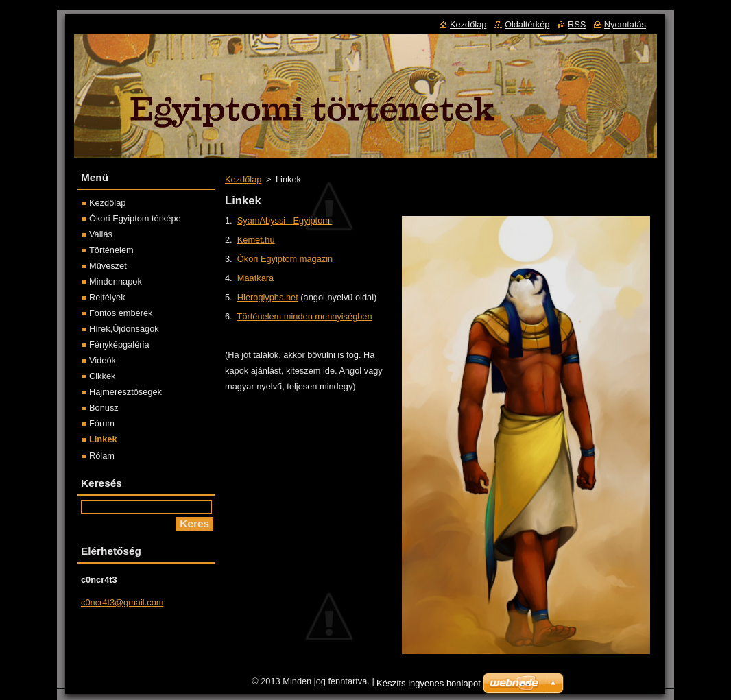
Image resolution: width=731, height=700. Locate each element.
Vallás (101, 234)
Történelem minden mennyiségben (305, 316)
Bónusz (104, 408)
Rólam (102, 456)
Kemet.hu (256, 240)
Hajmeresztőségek (125, 392)
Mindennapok (116, 281)
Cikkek (102, 376)
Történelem (111, 250)
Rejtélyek (107, 297)
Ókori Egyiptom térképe (135, 218)
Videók (103, 360)
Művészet (108, 266)
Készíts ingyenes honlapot (429, 687)
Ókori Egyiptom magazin (285, 259)
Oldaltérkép (527, 24)
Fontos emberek (121, 313)
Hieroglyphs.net (268, 297)
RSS (577, 24)
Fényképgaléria (119, 345)
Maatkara (255, 278)
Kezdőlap (243, 179)
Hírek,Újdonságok (124, 329)
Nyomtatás (625, 24)
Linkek (103, 439)
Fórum (102, 423)
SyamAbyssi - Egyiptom (285, 220)
